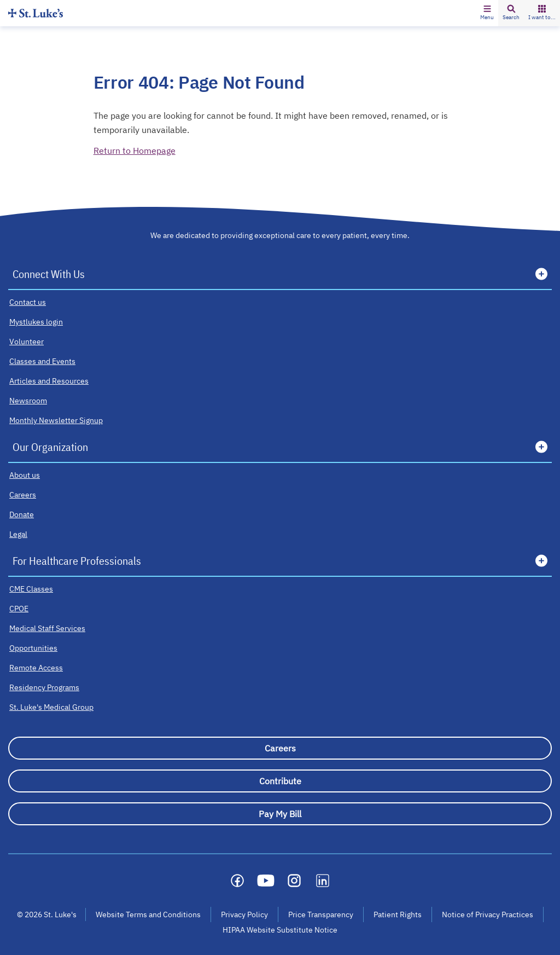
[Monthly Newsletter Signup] (56, 420)
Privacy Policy (244, 915)
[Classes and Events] (42, 361)
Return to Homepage (135, 151)
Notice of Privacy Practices (488, 915)
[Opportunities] (33, 648)
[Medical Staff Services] (47, 628)
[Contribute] (280, 781)
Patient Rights (398, 915)
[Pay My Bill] (280, 814)
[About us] (25, 475)
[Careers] (23, 495)
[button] (487, 13)
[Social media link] (237, 881)
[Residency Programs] (44, 687)
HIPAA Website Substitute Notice (281, 930)
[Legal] (18, 534)
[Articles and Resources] (49, 381)
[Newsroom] (28, 401)
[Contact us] (28, 302)
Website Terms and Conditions (148, 915)
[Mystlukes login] (36, 322)
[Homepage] (36, 13)
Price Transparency (321, 915)
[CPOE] (19, 609)
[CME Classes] (31, 589)
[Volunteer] (27, 342)
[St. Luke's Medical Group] (51, 707)
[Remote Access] (36, 668)
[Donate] (22, 514)
